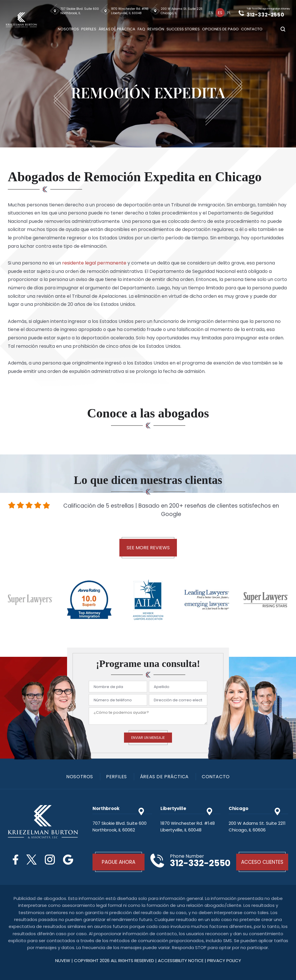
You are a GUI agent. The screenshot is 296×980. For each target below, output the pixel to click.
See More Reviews (148, 548)
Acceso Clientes (262, 862)
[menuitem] (211, 13)
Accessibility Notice (181, 960)
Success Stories (183, 29)
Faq (141, 29)
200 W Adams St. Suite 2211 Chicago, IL (182, 11)
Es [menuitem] (220, 13)
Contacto (252, 29)
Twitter (32, 860)
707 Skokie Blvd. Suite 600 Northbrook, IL (80, 11)
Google (68, 860)
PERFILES (116, 777)
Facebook (15, 860)
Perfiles (89, 29)
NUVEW (63, 960)
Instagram (50, 860)
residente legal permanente (94, 263)
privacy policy (224, 960)
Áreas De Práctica (117, 29)
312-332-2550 (265, 15)
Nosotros (68, 29)
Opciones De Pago (220, 29)
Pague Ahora (119, 862)
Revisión (156, 29)
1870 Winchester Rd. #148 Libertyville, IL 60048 (130, 11)
